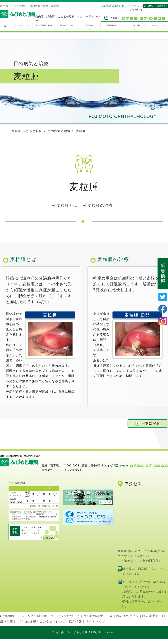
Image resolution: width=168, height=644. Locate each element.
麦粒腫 (81, 131)
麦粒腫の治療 (100, 205)
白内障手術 (150, 616)
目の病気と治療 (128, 616)
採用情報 (75, 622)
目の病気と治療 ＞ (62, 131)
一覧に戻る (148, 424)
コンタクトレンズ (53, 622)
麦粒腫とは (67, 205)
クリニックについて (65, 616)
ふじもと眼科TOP (34, 616)
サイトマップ (95, 622)
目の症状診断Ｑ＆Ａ (98, 616)
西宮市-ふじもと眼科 (27, 131)
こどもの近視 (26, 622)
